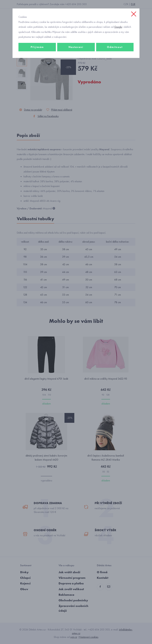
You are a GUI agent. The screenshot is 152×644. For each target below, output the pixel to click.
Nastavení (76, 47)
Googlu (118, 27)
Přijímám (37, 47)
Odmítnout (115, 47)
